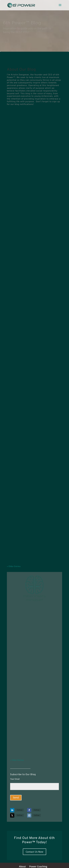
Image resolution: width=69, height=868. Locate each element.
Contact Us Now (34, 852)
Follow (20, 810)
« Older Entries (14, 566)
